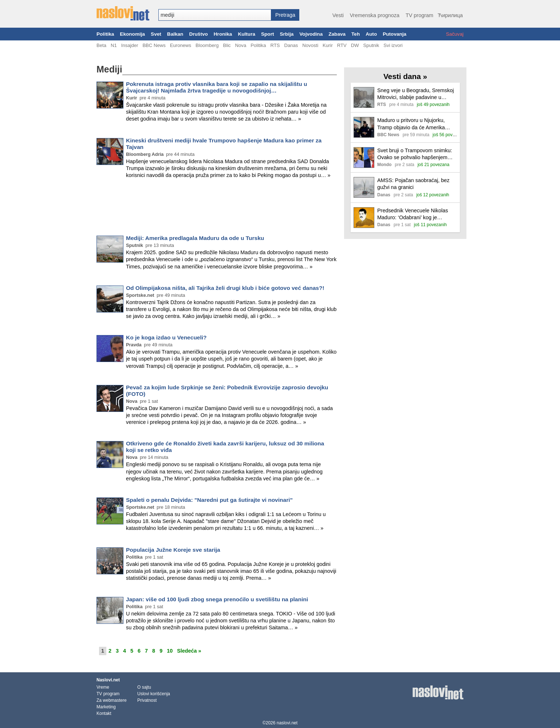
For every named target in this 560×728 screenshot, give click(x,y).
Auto (371, 34)
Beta (101, 45)
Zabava (337, 34)
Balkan (175, 34)
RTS (275, 45)
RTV (342, 45)
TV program (419, 15)
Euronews (181, 45)
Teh (356, 34)
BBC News (154, 45)
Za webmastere (112, 700)
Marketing (106, 707)
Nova (241, 45)
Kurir (328, 45)
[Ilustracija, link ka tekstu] (364, 98)
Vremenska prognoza (375, 15)
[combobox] (215, 15)
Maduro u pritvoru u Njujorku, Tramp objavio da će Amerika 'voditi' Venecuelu (411, 124)
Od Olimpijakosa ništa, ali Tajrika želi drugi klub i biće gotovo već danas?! (225, 288)
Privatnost (147, 700)
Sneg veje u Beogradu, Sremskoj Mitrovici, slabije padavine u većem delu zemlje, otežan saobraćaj (415, 94)
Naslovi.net (108, 680)
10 (170, 651)
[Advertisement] (217, 208)
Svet (156, 34)
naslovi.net (287, 723)
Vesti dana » (405, 76)
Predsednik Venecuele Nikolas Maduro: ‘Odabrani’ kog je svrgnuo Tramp (413, 214)
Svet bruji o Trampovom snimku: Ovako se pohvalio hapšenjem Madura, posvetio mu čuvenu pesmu (415, 154)
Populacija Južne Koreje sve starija (173, 550)
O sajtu (144, 687)
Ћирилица (450, 15)
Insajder (130, 45)
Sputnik (371, 45)
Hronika (223, 34)
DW (355, 45)
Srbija (287, 34)
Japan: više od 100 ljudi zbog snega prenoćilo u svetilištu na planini (217, 599)
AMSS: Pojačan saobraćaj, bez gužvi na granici (413, 184)
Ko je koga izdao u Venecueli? (166, 337)
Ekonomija (132, 34)
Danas (291, 45)
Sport (268, 34)
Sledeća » (189, 651)
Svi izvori (393, 45)
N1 (114, 45)
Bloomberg (207, 45)
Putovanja (395, 34)
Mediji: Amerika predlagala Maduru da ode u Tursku (195, 238)
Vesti (338, 15)
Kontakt (104, 713)
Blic (227, 45)
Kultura (247, 34)
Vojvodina (311, 34)
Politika (105, 34)
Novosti (310, 45)
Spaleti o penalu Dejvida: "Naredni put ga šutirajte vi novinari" (209, 500)
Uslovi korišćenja (154, 694)
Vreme (103, 687)
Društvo (198, 34)
